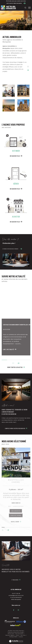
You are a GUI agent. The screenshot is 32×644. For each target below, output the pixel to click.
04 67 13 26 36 (16, 593)
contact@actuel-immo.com (16, 595)
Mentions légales (10, 635)
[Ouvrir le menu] (29, 8)
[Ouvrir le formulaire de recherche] (25, 8)
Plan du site (11, 634)
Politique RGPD (13, 637)
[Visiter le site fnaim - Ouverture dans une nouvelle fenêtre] (10, 622)
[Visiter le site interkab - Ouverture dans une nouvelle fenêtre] (21, 622)
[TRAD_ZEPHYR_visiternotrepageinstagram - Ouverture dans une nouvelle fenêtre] (18, 610)
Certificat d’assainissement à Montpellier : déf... (16, 325)
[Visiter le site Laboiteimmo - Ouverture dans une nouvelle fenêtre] (16, 640)
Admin (18, 635)
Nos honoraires (20, 634)
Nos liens (23, 635)
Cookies (21, 637)
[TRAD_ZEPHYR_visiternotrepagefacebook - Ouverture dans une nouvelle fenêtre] (14, 610)
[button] (8, 530)
